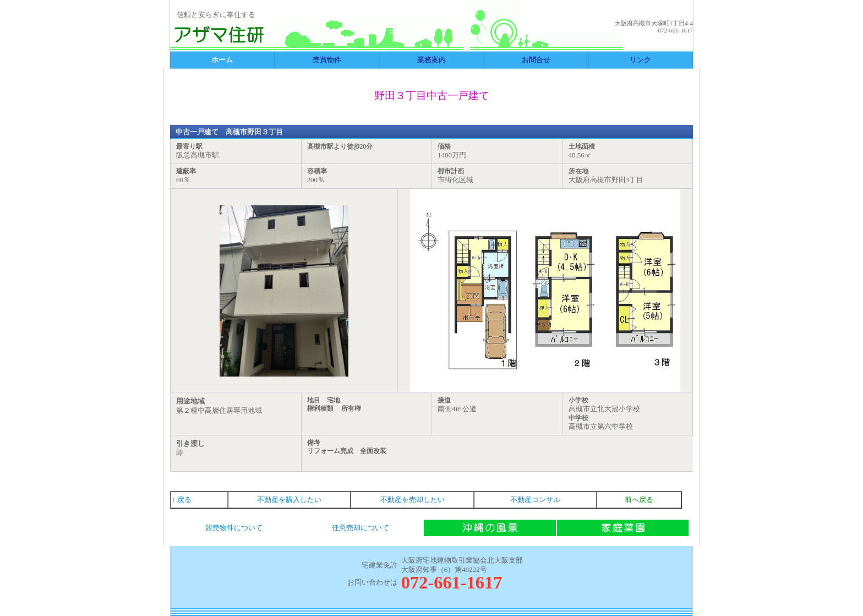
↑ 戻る (182, 500)
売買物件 (327, 60)
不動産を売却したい (413, 500)
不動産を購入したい (289, 500)
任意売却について (361, 528)
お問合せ (536, 60)
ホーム (222, 60)
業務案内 (431, 60)
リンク (640, 60)
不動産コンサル (535, 500)
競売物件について (234, 528)
